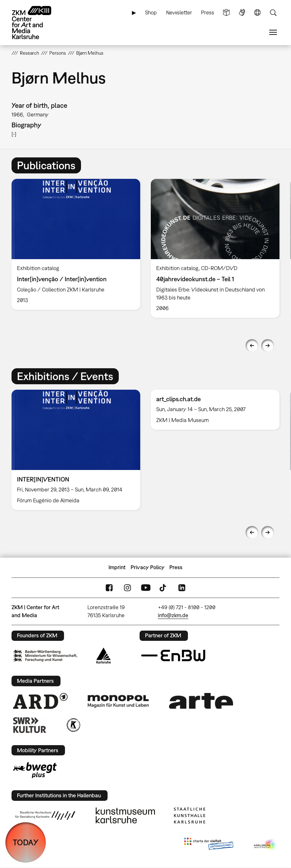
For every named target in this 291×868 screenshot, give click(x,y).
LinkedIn (182, 588)
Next (268, 346)
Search (273, 13)
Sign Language (242, 13)
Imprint (117, 567)
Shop (151, 12)
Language (257, 13)
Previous (252, 346)
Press (208, 12)
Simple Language (226, 13)
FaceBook (109, 588)
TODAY (26, 842)
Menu (273, 32)
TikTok (164, 588)
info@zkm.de (173, 615)
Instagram (127, 588)
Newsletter (179, 12)
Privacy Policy (148, 567)
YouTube (146, 588)
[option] (76, 244)
